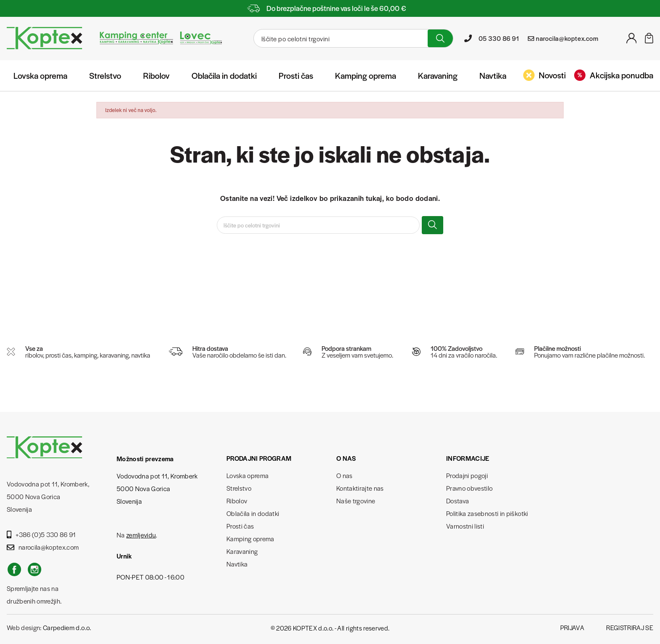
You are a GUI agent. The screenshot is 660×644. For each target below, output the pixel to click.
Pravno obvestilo (469, 488)
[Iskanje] (340, 38)
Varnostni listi (465, 526)
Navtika (493, 75)
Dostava (458, 501)
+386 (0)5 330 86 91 (41, 534)
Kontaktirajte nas (360, 488)
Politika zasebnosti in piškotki (487, 513)
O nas (345, 475)
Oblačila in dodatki (224, 75)
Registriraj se (630, 627)
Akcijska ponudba (614, 75)
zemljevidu (141, 535)
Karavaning (438, 75)
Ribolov (156, 75)
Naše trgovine (356, 501)
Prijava (572, 627)
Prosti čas (296, 75)
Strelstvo (105, 75)
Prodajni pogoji (467, 475)
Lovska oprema (40, 75)
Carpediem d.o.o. (67, 627)
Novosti (544, 75)
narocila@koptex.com (43, 547)
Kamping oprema (366, 75)
